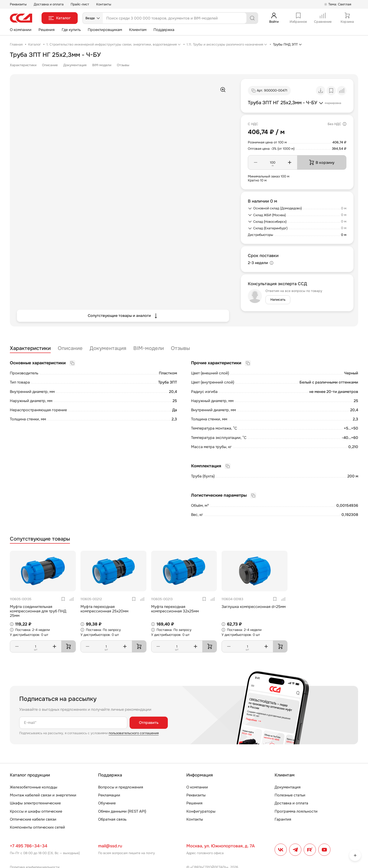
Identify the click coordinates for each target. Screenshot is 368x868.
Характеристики (23, 65)
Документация (75, 65)
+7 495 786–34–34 (29, 846)
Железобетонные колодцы (34, 787)
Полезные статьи (290, 795)
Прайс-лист (80, 4)
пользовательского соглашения (134, 733)
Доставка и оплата (49, 4)
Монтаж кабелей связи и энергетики (43, 795)
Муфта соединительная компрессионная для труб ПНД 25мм (38, 611)
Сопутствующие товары (40, 539)
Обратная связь (112, 819)
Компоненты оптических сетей (37, 827)
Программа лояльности (296, 811)
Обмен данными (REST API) (122, 811)
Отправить (149, 723)
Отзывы (123, 65)
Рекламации (109, 795)
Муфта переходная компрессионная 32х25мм (175, 609)
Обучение (107, 803)
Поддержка (164, 30)
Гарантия (283, 819)
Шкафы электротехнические (35, 803)
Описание (50, 65)
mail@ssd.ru (110, 846)
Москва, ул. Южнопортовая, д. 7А (220, 846)
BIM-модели (102, 65)
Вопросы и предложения (121, 787)
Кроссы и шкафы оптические (36, 811)
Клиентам (138, 30)
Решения (47, 30)
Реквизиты (18, 4)
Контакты (104, 4)
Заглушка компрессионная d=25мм (254, 607)
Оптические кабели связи (33, 819)
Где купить (71, 30)
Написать (278, 300)
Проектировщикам (105, 30)
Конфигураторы (201, 811)
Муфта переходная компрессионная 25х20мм (104, 609)
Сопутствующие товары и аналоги (123, 316)
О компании (21, 30)
